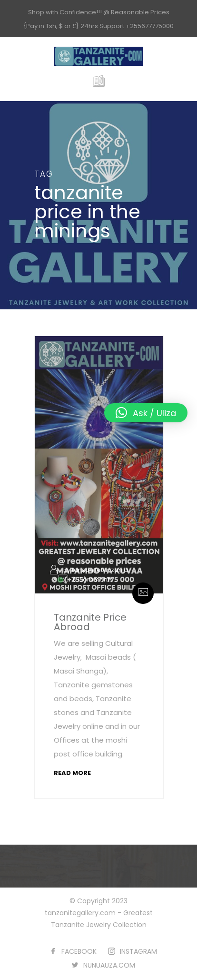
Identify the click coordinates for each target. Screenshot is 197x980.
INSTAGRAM (138, 951)
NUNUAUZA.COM (109, 965)
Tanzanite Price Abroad (90, 622)
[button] (146, 413)
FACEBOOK (79, 951)
